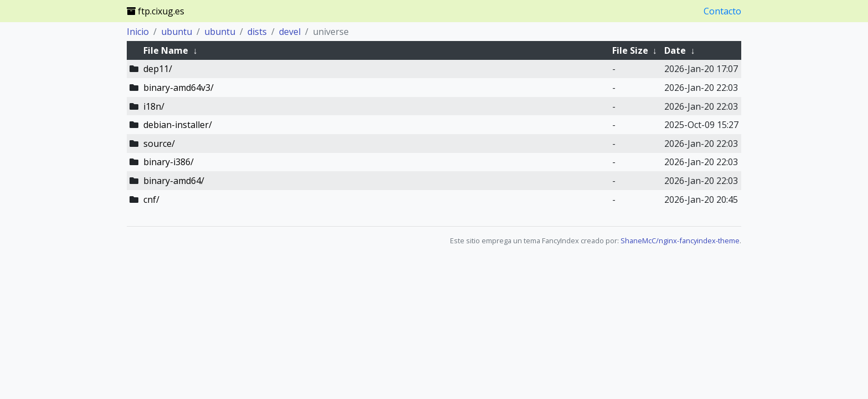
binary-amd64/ (174, 181)
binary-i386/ (169, 162)
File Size (630, 50)
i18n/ (154, 106)
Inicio (138, 32)
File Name (166, 50)
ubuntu (177, 32)
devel (290, 32)
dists (257, 32)
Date (675, 50)
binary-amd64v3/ (179, 88)
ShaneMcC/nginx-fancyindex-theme (680, 241)
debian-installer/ (178, 125)
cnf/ (151, 199)
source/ (159, 144)
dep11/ (158, 69)
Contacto (722, 11)
